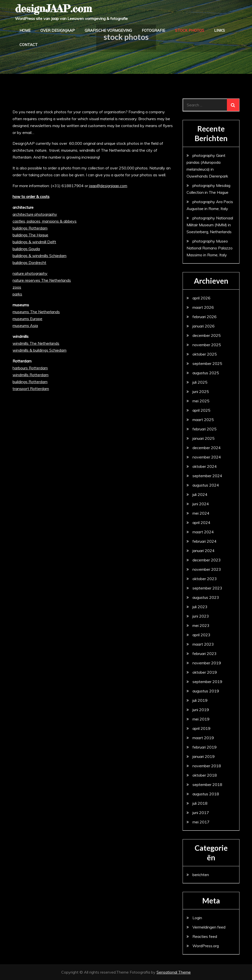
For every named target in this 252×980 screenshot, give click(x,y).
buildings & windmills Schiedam (39, 256)
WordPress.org (206, 946)
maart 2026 (203, 307)
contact (29, 45)
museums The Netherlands (36, 312)
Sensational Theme (174, 972)
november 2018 (207, 766)
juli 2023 (200, 607)
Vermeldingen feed (209, 927)
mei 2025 (201, 401)
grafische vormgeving (108, 30)
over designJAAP (58, 30)
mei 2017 (201, 822)
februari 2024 (205, 541)
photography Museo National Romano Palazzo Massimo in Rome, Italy (210, 248)
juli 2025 (200, 382)
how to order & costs (31, 196)
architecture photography (35, 214)
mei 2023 (201, 625)
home (25, 30)
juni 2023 (201, 616)
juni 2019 (201, 710)
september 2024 (207, 476)
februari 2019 (205, 747)
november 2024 (207, 457)
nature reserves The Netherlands (42, 280)
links (220, 30)
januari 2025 (204, 438)
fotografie (153, 30)
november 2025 (207, 345)
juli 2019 (200, 700)
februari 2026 (205, 317)
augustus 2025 (206, 373)
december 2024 (207, 448)
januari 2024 (204, 551)
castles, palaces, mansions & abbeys (45, 221)
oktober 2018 (205, 775)
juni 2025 (201, 392)
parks (17, 294)
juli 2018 (200, 803)
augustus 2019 (206, 691)
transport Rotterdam (31, 389)
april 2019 (201, 728)
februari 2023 (205, 653)
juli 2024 (200, 494)
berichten (201, 875)
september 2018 (207, 784)
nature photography (30, 273)
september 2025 (207, 363)
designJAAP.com (53, 8)
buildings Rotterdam (30, 228)
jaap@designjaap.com (108, 186)
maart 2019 (203, 738)
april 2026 (201, 298)
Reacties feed (205, 936)
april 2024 (201, 523)
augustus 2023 (206, 597)
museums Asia (25, 326)
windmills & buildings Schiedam (39, 350)
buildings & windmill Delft (34, 242)
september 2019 (207, 682)
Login (197, 918)
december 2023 (207, 560)
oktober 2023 (205, 579)
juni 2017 (201, 813)
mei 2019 (201, 719)
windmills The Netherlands (36, 343)
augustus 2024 (206, 485)
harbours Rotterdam (30, 368)
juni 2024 (201, 504)
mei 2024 (201, 513)
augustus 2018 (206, 794)
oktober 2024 (205, 466)
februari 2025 (205, 429)
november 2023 (207, 569)
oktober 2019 (205, 672)
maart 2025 (203, 420)
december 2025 (207, 335)
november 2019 (207, 663)
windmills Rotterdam (31, 375)
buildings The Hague (30, 235)
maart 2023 (203, 644)
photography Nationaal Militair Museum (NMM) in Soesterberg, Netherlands (210, 225)
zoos (17, 287)
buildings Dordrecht (29, 262)
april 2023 (201, 635)
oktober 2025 (205, 354)
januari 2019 (204, 756)
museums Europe (27, 319)
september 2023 (207, 588)
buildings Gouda (26, 249)
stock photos (190, 30)
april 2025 (201, 410)
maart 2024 (203, 532)
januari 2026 (204, 326)
